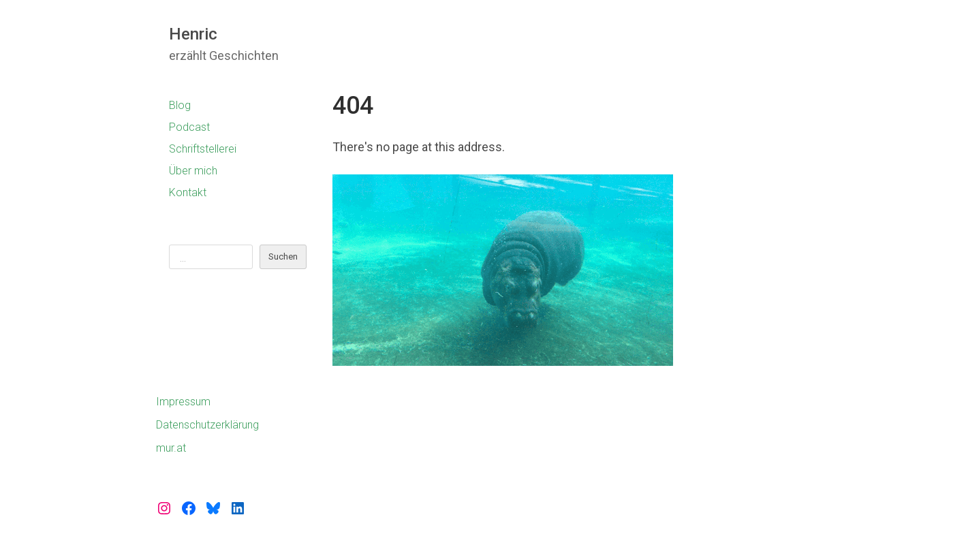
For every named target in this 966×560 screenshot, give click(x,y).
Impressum (183, 402)
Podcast (189, 127)
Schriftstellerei (203, 149)
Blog (180, 105)
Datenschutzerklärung (207, 425)
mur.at (171, 448)
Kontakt (188, 192)
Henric (193, 34)
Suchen (283, 256)
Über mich (193, 171)
